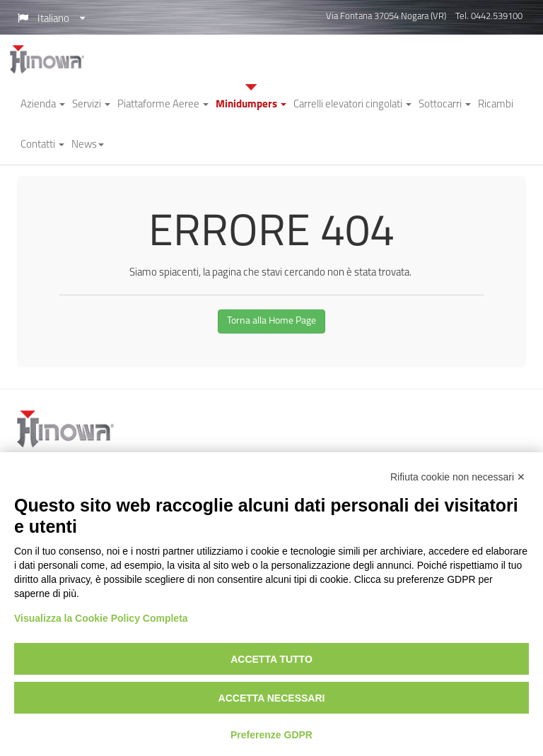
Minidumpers (251, 105)
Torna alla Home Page (271, 321)
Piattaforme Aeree (163, 105)
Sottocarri (445, 105)
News (88, 145)
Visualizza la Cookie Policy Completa (101, 618)
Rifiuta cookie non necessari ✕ (458, 477)
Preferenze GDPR (271, 735)
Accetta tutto (271, 659)
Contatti (42, 145)
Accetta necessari (272, 698)
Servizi (91, 105)
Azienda (43, 105)
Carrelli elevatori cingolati (352, 105)
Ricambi (496, 105)
